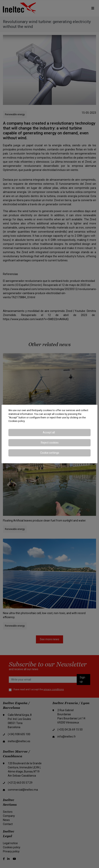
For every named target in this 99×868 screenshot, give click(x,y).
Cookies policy (17, 421)
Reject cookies (50, 443)
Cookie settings (50, 453)
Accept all (49, 432)
